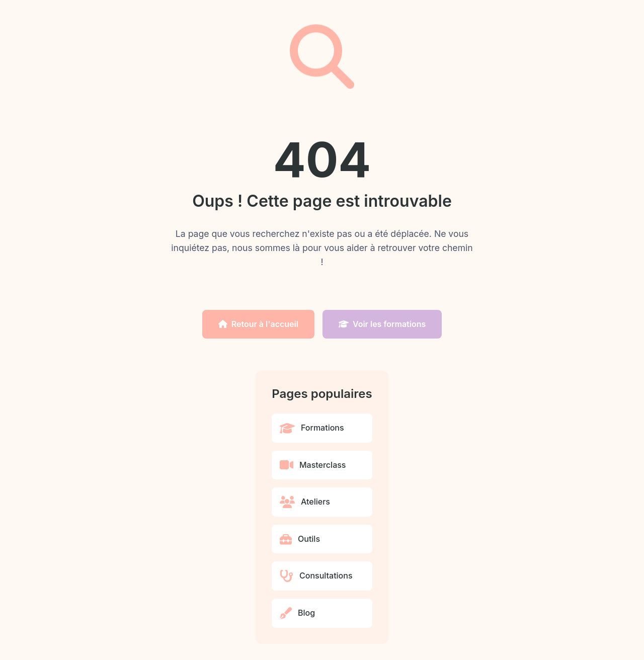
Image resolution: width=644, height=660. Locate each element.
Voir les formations (382, 324)
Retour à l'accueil (258, 324)
